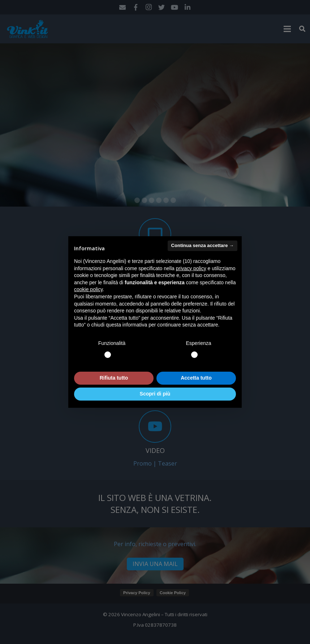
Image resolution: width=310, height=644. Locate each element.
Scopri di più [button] (155, 394)
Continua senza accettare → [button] (203, 245)
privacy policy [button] (191, 268)
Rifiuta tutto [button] (114, 378)
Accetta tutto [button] (196, 378)
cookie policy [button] (88, 289)
